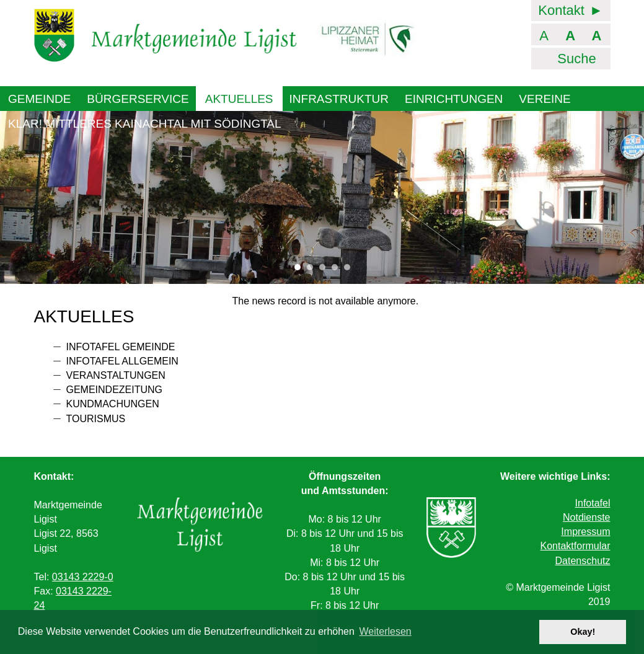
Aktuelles (239, 99)
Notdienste (587, 517)
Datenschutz (583, 561)
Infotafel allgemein (122, 361)
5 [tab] (350, 270)
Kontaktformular (576, 546)
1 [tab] (301, 270)
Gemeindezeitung (115, 390)
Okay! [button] (583, 632)
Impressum (585, 532)
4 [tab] (338, 270)
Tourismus (96, 419)
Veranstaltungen (116, 375)
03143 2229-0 (83, 577)
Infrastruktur (339, 99)
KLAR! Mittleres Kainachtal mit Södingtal (145, 124)
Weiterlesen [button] (386, 631)
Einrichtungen (454, 99)
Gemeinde (39, 99)
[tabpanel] (322, 197)
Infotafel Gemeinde (121, 347)
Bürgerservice (138, 99)
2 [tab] (313, 270)
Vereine (545, 99)
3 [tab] (325, 270)
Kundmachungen (113, 404)
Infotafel (593, 503)
